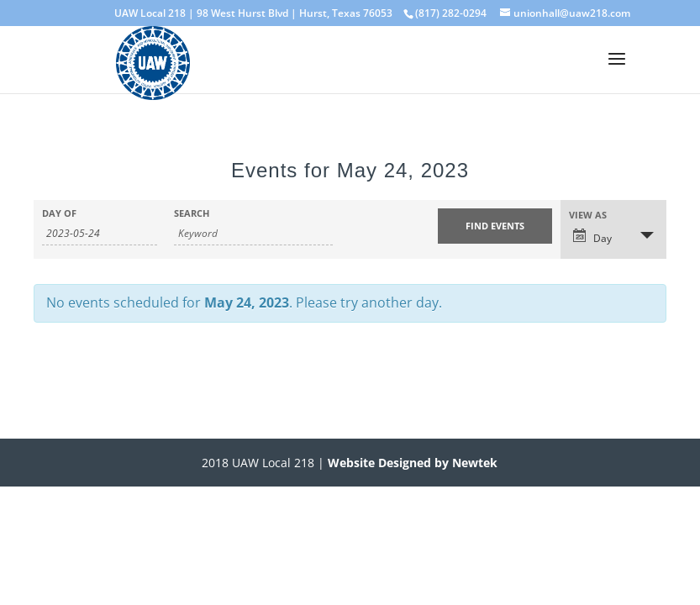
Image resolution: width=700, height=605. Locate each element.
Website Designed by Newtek (411, 463)
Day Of (59, 213)
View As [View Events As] (588, 215)
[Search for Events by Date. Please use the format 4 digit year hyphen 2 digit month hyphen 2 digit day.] (100, 234)
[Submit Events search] (495, 226)
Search (192, 213)
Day (592, 237)
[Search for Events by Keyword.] (253, 234)
